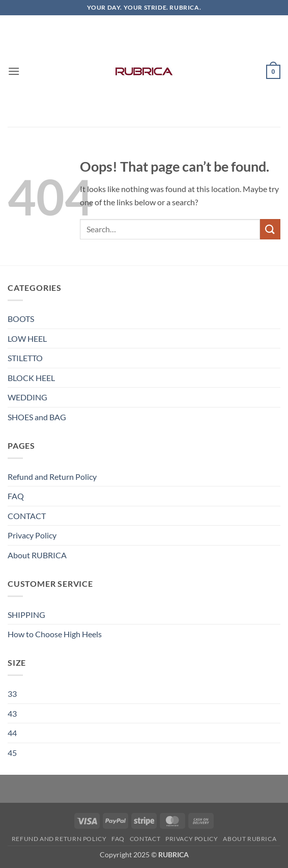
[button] (14, 71)
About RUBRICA (37, 555)
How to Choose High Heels (55, 634)
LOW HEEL (27, 338)
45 (12, 753)
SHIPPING (26, 615)
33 (12, 694)
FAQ (16, 496)
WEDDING (27, 397)
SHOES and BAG (37, 417)
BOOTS (21, 319)
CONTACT (27, 516)
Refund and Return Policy (52, 477)
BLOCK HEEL (31, 378)
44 (12, 733)
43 (12, 713)
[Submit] (270, 229)
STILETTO (25, 358)
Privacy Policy (32, 535)
